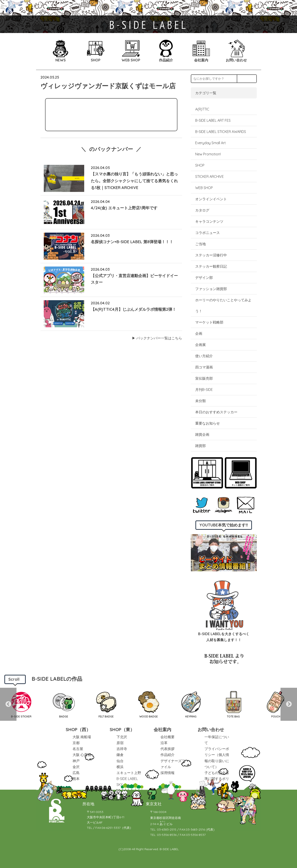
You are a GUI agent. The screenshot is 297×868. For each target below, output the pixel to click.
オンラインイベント (211, 199)
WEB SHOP (204, 188)
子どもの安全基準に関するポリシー (217, 779)
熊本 (76, 779)
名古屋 (78, 749)
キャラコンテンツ (209, 221)
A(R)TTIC (202, 109)
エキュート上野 (129, 773)
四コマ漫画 (204, 367)
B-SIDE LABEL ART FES (213, 120)
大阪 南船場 (82, 737)
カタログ (202, 210)
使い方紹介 (204, 356)
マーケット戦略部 (209, 322)
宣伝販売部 (204, 378)
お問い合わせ (211, 729)
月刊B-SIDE (204, 390)
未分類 (200, 401)
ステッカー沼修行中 (211, 255)
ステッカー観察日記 (211, 266)
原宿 (120, 743)
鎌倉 (120, 755)
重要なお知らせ (208, 423)
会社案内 (162, 729)
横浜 (120, 767)
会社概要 (168, 737)
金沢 (76, 767)
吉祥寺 (122, 749)
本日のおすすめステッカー (216, 412)
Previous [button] (8, 704)
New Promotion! (208, 154)
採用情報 (168, 773)
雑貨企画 (202, 434)
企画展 (200, 345)
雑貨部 (200, 446)
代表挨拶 (168, 749)
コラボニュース (208, 233)
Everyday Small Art (210, 143)
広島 (76, 773)
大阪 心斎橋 (82, 755)
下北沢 (122, 737)
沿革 (164, 743)
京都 (76, 743)
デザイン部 (204, 278)
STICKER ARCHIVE (210, 177)
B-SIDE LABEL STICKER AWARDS (221, 132)
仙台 (120, 761)
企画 (199, 333)
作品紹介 (168, 755)
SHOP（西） (78, 729)
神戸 (76, 761)
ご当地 (200, 244)
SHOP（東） (122, 729)
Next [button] (289, 704)
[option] (21, 704)
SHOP (200, 165)
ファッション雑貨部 (211, 289)
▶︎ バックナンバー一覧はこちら (157, 338)
